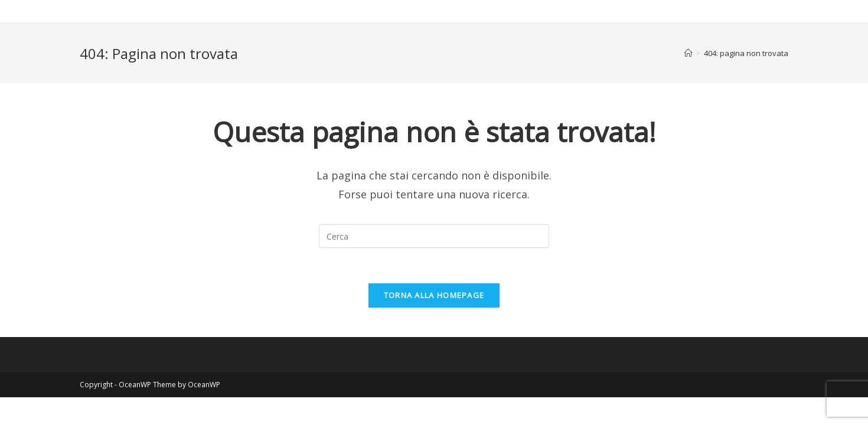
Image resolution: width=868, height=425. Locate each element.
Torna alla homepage (434, 295)
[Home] (688, 53)
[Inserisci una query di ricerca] (434, 236)
